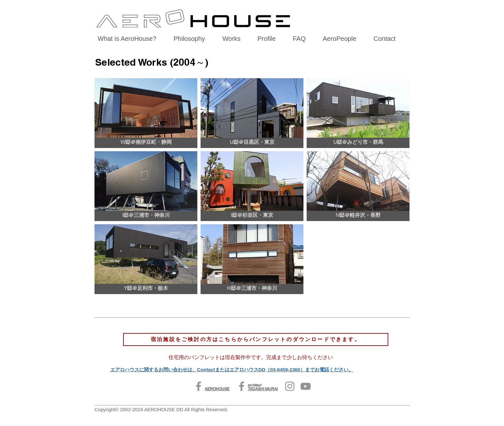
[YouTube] (306, 386)
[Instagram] (290, 386)
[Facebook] (198, 386)
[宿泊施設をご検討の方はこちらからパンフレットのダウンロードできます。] (256, 339)
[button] (146, 113)
